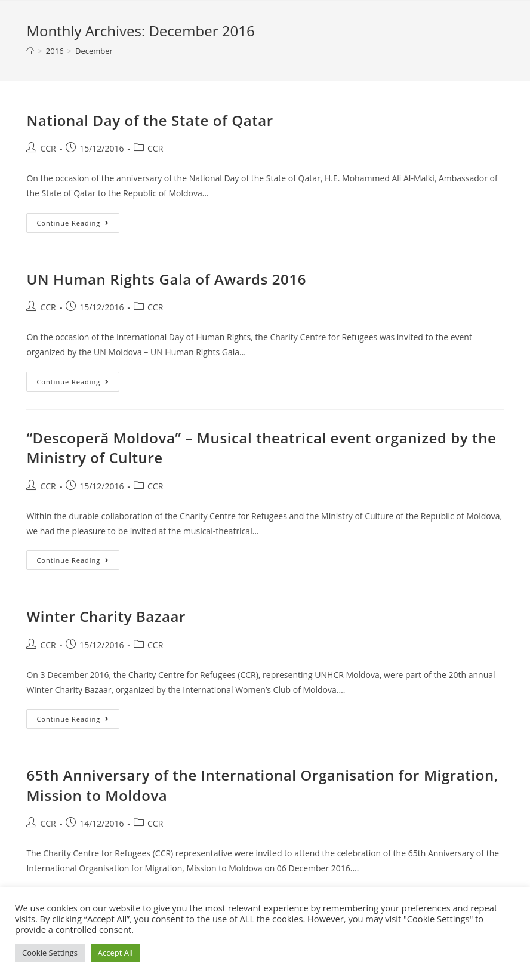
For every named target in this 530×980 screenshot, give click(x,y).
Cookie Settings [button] (50, 953)
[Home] (30, 51)
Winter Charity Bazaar (106, 616)
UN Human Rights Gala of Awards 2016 (166, 279)
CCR (48, 148)
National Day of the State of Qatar (150, 120)
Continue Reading (78, 220)
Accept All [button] (115, 953)
